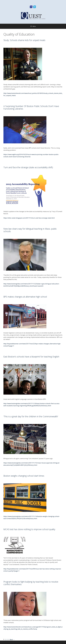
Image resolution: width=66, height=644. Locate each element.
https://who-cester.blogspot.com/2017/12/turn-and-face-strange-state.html (29, 218)
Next (12, 640)
